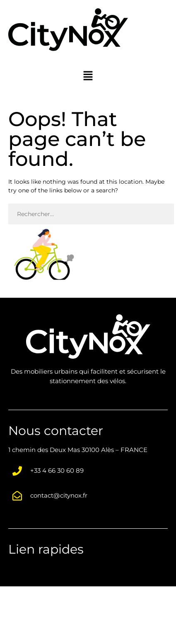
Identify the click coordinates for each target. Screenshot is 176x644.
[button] (88, 75)
